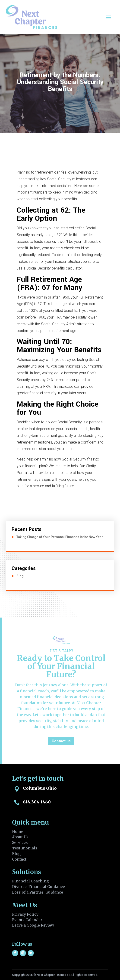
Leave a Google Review (33, 925)
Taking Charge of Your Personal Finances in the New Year (60, 537)
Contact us (61, 741)
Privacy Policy (25, 914)
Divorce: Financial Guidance (38, 887)
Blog (20, 576)
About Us (20, 837)
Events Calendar (27, 920)
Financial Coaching (30, 881)
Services (20, 842)
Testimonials (25, 848)
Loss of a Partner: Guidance (38, 892)
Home (18, 832)
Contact (19, 859)
